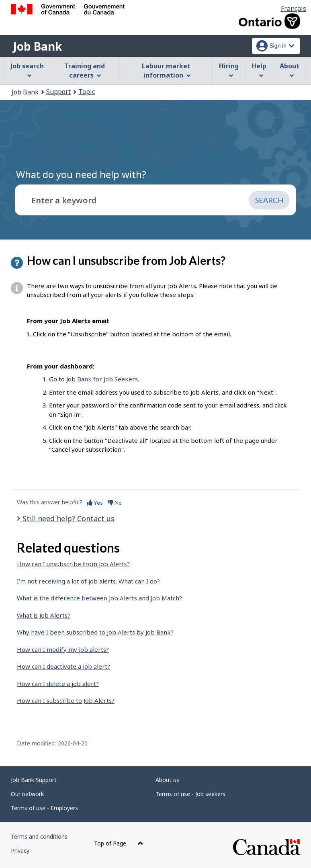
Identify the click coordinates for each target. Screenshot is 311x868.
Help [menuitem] (259, 70)
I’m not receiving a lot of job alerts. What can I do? (88, 581)
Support (58, 92)
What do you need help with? (81, 174)
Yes (95, 503)
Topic (87, 92)
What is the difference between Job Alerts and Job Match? (99, 598)
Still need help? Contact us (68, 518)
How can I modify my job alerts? (63, 649)
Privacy (20, 851)
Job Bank (37, 46)
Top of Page (119, 843)
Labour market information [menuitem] (166, 71)
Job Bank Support (34, 780)
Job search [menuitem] (27, 70)
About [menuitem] (290, 70)
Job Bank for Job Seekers (102, 379)
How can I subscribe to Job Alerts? (66, 700)
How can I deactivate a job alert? (63, 666)
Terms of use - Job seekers (190, 794)
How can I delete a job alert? (58, 684)
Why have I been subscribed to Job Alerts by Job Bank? (95, 632)
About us (167, 780)
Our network (27, 794)
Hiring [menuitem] (229, 70)
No (115, 503)
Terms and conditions (39, 836)
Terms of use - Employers (44, 808)
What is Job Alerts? (44, 615)
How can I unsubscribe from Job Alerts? (73, 564)
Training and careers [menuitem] (85, 71)
